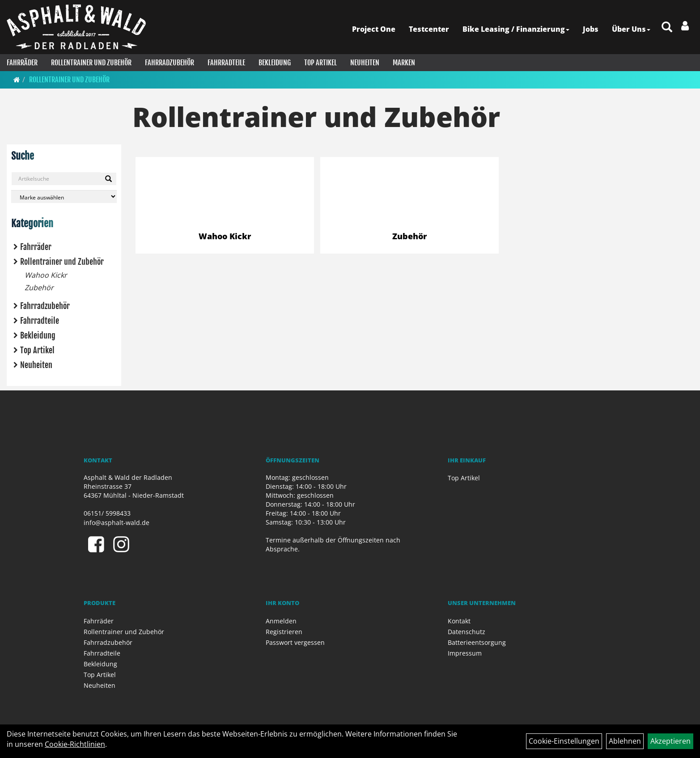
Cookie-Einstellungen (564, 741)
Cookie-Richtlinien (75, 744)
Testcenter (429, 29)
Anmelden (281, 621)
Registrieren (284, 632)
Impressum (465, 653)
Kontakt (459, 621)
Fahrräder (22, 63)
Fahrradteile (226, 63)
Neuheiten (365, 63)
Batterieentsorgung (477, 642)
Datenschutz (467, 632)
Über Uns (631, 29)
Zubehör (39, 288)
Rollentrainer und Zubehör (91, 63)
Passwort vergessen (295, 642)
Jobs (591, 29)
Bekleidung (275, 63)
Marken (404, 63)
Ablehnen (625, 741)
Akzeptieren (670, 741)
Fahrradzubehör (170, 63)
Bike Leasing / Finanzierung (516, 29)
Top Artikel (320, 63)
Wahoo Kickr (46, 275)
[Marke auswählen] (64, 197)
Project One (374, 29)
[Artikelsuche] (667, 28)
